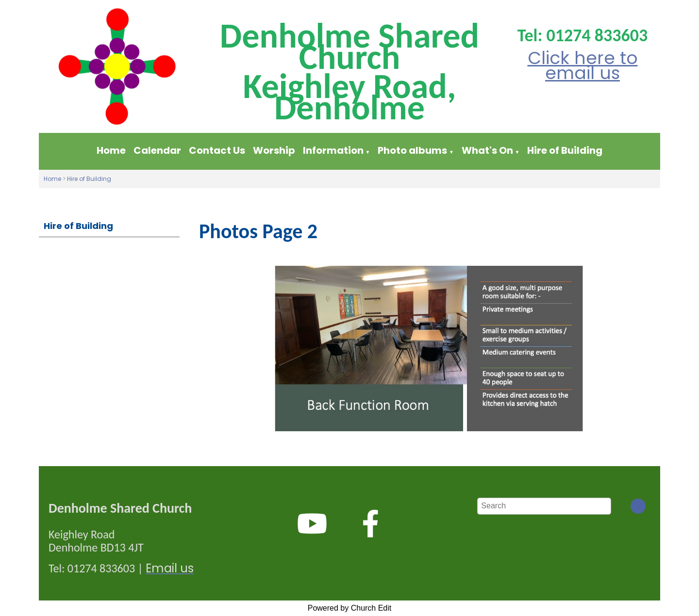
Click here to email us (583, 65)
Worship (274, 150)
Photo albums (412, 150)
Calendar (157, 150)
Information (334, 150)
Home (111, 150)
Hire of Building (565, 150)
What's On (487, 150)
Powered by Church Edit (350, 608)
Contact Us (217, 150)
